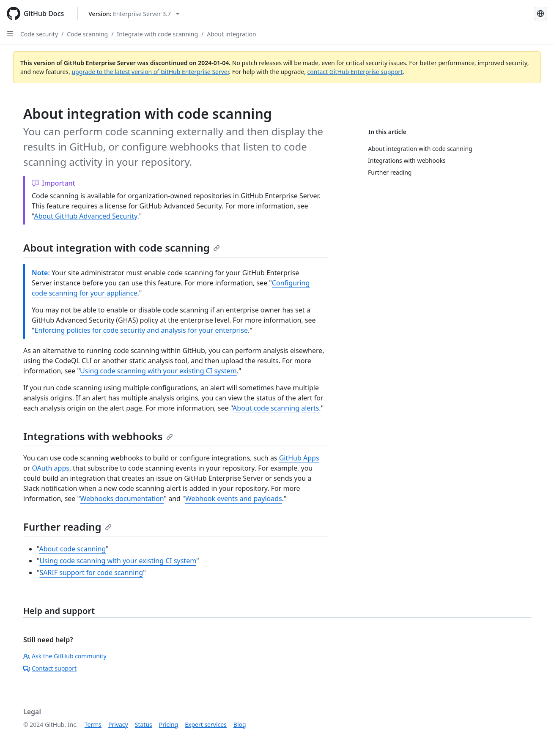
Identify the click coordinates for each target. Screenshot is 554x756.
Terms (93, 724)
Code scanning (87, 34)
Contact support (50, 668)
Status (144, 724)
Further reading (67, 527)
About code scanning (72, 549)
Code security (39, 34)
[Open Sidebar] (10, 34)
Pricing (169, 724)
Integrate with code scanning (157, 34)
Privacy (118, 724)
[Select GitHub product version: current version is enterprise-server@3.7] (134, 14)
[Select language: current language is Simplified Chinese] (540, 14)
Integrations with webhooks (98, 436)
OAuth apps (50, 468)
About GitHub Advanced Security (85, 216)
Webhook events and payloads (234, 499)
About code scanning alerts (276, 408)
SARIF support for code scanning (92, 572)
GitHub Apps (299, 458)
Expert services (206, 724)
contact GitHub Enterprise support (355, 72)
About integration (231, 34)
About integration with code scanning (122, 248)
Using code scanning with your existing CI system (158, 371)
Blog (240, 724)
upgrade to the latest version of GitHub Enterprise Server (150, 72)
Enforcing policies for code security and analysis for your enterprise (141, 330)
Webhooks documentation (122, 499)
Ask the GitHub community (65, 656)
